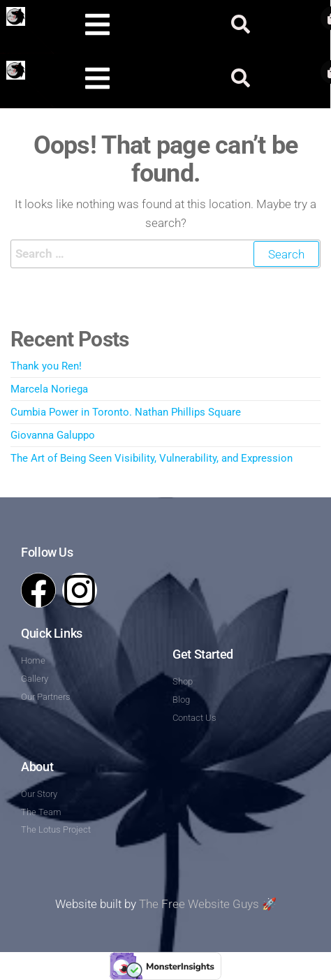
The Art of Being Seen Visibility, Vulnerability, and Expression (152, 458)
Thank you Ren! (46, 366)
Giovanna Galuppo (53, 435)
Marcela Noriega (49, 389)
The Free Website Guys (199, 904)
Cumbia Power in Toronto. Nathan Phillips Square (126, 412)
